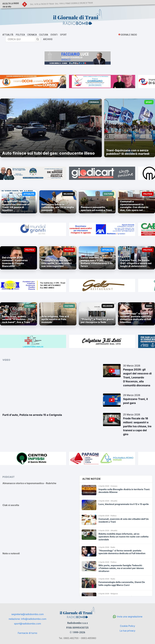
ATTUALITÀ (8, 35)
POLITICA (20, 35)
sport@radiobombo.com (28, 624)
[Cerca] (38, 39)
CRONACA (32, 35)
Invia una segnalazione (130, 617)
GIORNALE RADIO (129, 35)
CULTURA (44, 35)
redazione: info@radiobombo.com (27, 619)
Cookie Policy (127, 626)
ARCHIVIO (48, 39)
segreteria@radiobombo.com (27, 614)
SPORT (63, 35)
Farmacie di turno (27, 633)
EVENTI (54, 35)
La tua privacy (128, 631)
